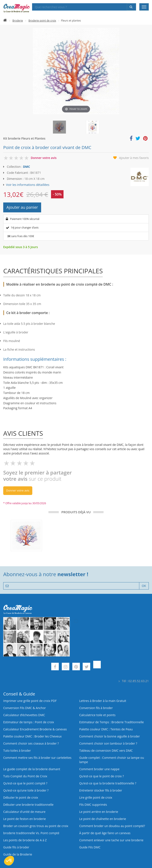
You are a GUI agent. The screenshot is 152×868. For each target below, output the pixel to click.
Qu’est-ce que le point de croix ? (102, 776)
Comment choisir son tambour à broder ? (108, 743)
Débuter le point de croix (21, 797)
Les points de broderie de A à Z (25, 840)
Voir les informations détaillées (28, 185)
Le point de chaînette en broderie (103, 819)
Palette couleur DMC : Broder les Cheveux (32, 736)
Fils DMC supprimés (93, 805)
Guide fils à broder (16, 847)
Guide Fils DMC (90, 847)
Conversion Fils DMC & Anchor (25, 708)
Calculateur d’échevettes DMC (24, 715)
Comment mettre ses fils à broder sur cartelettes (37, 758)
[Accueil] (5, 21)
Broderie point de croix (42, 21)
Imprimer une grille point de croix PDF (30, 701)
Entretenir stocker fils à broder (101, 790)
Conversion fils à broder (96, 708)
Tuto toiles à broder (17, 751)
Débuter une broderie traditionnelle (28, 805)
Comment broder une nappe (99, 769)
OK (144, 586)
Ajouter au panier (22, 207)
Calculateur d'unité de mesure (24, 812)
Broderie (18, 21)
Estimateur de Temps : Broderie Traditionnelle (112, 722)
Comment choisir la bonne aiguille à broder (110, 736)
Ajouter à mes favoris (134, 158)
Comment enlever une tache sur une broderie (111, 840)
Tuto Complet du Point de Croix (25, 776)
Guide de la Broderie (18, 854)
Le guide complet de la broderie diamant (32, 769)
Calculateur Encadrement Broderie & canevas (35, 729)
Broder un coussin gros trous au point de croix (36, 826)
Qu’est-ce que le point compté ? (25, 783)
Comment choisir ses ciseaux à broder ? (31, 743)
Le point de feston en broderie (25, 819)
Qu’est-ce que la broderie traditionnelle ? (108, 783)
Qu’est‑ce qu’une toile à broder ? (26, 790)
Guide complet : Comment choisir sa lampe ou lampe (112, 760)
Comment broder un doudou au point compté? (112, 826)
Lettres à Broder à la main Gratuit (103, 701)
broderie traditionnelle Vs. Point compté (31, 833)
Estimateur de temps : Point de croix (29, 722)
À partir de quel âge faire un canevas (105, 833)
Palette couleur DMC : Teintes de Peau (106, 729)
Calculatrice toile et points (97, 715)
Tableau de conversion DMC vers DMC (106, 751)
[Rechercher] (131, 7)
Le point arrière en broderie (99, 812)
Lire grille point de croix (96, 797)
